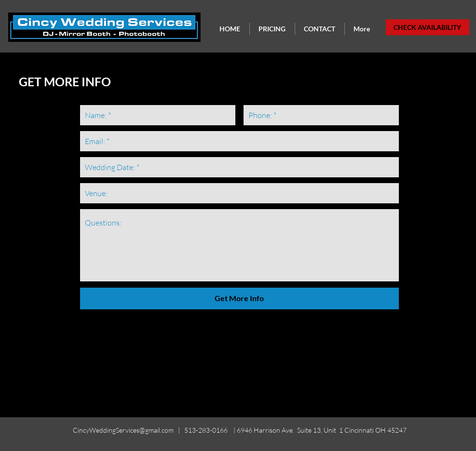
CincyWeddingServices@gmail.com (123, 430)
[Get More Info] (239, 298)
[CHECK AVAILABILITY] (428, 27)
